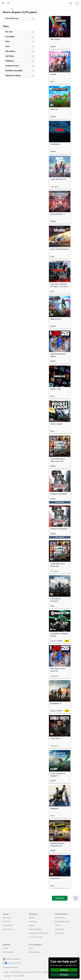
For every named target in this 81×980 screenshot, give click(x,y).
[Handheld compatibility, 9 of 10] (19, 71)
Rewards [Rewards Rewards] (5, 948)
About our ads (8, 976)
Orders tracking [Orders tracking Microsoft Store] (60, 929)
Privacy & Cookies (28, 972)
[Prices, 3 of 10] (19, 42)
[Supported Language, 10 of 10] (19, 75)
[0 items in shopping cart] (71, 3)
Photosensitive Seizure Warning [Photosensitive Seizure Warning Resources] (38, 933)
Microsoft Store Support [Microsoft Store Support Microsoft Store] (62, 921)
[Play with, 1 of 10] (19, 32)
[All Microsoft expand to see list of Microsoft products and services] (3, 3)
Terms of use (38, 972)
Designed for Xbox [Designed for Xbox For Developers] (34, 952)
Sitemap (6, 972)
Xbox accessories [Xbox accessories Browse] (8, 929)
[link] (60, 33)
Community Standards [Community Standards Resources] (36, 929)
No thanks (64, 975)
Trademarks (47, 972)
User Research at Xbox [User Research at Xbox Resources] (36, 937)
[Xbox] (6, 9)
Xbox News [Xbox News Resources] (32, 918)
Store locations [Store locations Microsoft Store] (59, 933)
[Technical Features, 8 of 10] (19, 66)
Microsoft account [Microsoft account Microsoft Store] (60, 918)
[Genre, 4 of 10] (19, 46)
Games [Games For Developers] (31, 948)
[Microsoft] (40, 2)
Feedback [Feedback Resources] (32, 925)
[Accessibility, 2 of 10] (19, 37)
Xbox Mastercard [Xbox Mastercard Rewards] (8, 952)
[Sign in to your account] (77, 3)
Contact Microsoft (15, 972)
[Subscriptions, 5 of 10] (19, 51)
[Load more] (60, 898)
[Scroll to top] (76, 898)
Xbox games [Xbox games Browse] (6, 921)
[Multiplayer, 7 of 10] (19, 61)
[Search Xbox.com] (9, 3)
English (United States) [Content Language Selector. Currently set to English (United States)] (13, 959)
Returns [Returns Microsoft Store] (57, 925)
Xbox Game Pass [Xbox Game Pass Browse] (8, 925)
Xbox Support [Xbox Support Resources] (33, 921)
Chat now (64, 970)
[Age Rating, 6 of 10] (19, 56)
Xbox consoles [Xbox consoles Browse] (7, 918)
